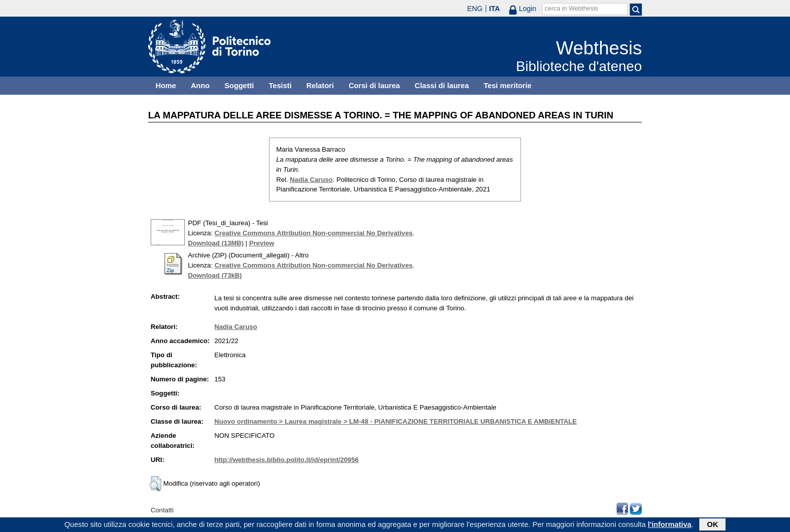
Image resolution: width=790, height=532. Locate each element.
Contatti (162, 510)
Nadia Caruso (311, 180)
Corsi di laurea (374, 86)
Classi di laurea (442, 86)
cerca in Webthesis (571, 9)
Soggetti (239, 86)
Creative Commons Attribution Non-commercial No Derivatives (314, 233)
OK (712, 525)
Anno (200, 86)
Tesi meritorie (508, 86)
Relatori (320, 86)
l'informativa (670, 525)
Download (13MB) (216, 243)
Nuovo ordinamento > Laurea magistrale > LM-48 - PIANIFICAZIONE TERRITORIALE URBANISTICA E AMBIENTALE (396, 421)
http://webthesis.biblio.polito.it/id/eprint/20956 (286, 460)
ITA (495, 9)
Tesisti (280, 86)
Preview (261, 243)
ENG (475, 9)
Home (166, 86)
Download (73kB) (215, 275)
